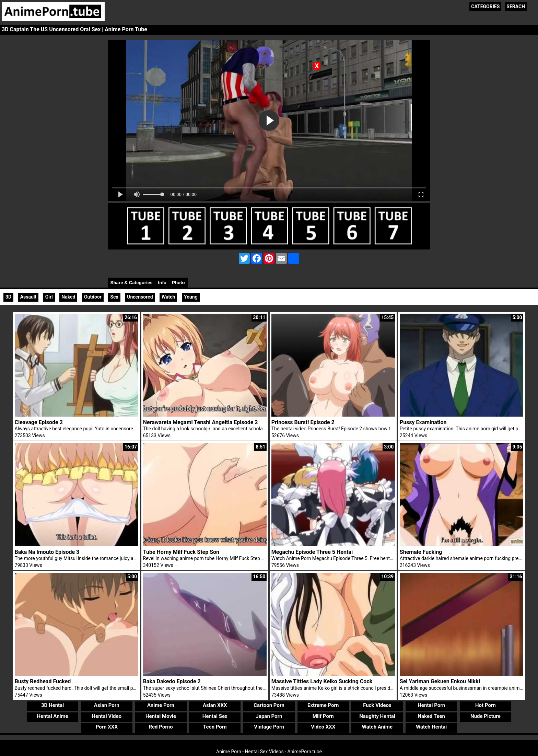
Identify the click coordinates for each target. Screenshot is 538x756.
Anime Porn (161, 705)
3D (8, 297)
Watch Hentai (431, 727)
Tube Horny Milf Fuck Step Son (181, 552)
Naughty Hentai (377, 716)
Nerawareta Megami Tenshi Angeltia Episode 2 (201, 422)
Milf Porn (323, 716)
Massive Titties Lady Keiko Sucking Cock (322, 681)
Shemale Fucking (421, 552)
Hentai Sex (215, 716)
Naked (68, 297)
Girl (49, 297)
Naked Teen (431, 716)
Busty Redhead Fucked (43, 681)
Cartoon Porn (269, 705)
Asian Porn (107, 705)
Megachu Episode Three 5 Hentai (312, 552)
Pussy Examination (423, 422)
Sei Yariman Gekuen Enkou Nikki (440, 681)
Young (191, 297)
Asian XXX (215, 705)
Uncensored (140, 297)
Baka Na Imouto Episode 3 (47, 552)
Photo (178, 283)
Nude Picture (486, 716)
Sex (114, 297)
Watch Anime (377, 727)
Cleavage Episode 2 (39, 422)
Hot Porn (486, 705)
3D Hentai (52, 705)
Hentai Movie (161, 716)
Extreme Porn (323, 705)
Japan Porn (269, 716)
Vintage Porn (269, 727)
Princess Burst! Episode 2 (303, 422)
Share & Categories (132, 283)
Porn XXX (107, 727)
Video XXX (323, 727)
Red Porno (161, 727)
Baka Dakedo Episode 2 (172, 681)
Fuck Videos (377, 705)
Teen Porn (215, 727)
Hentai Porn (431, 705)
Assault (28, 297)
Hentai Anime (52, 716)
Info (162, 283)
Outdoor (93, 297)
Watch (168, 297)
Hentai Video (107, 716)
